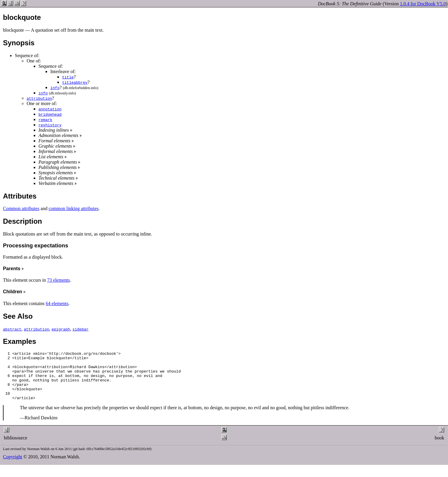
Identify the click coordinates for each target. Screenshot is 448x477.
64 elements (57, 303)
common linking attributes (74, 208)
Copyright (13, 466)
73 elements (58, 280)
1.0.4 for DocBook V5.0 (423, 4)
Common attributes (21, 208)
